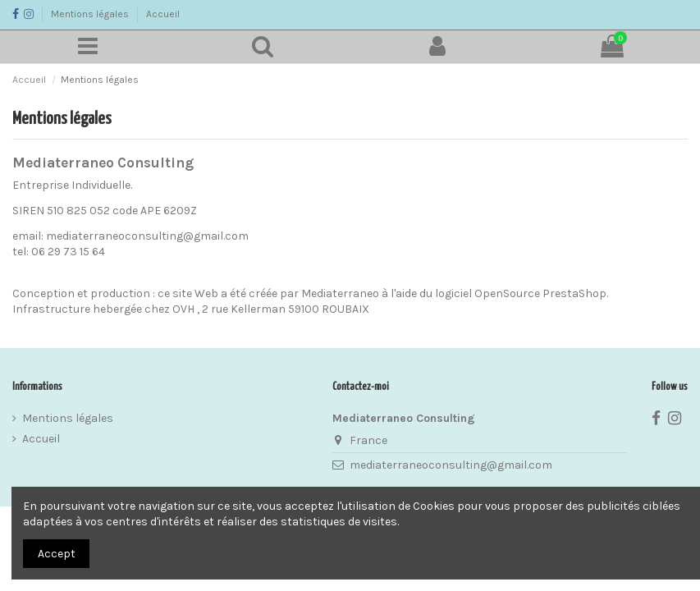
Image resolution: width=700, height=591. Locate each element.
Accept (57, 554)
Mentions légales (91, 14)
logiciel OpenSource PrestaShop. (522, 293)
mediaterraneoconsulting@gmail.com (451, 465)
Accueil (163, 14)
